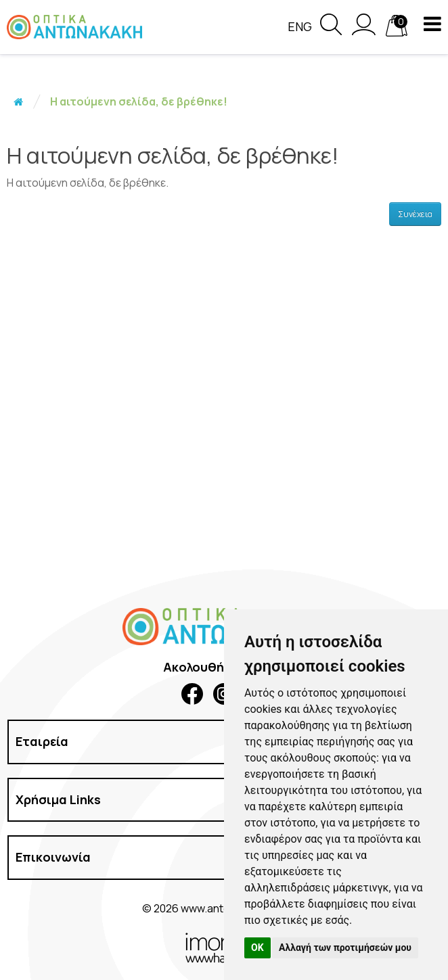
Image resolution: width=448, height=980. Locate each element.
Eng (300, 26)
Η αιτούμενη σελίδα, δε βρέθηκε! (139, 101)
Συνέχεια (415, 214)
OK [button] (257, 948)
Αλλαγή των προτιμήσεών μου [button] (345, 948)
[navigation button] (432, 24)
